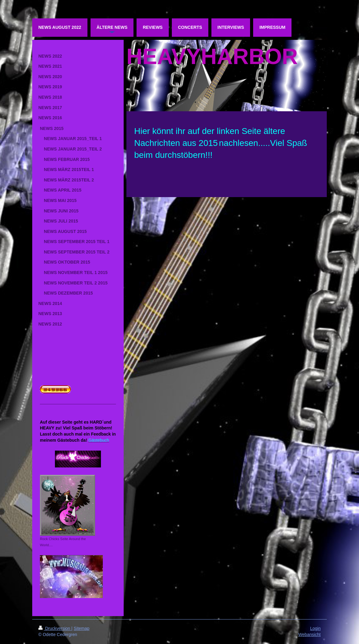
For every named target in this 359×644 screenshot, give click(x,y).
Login (315, 628)
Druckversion (55, 628)
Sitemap (81, 628)
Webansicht (309, 634)
